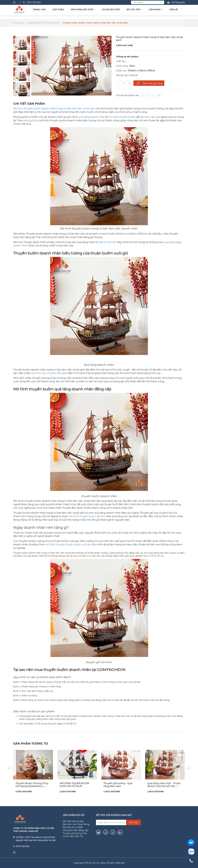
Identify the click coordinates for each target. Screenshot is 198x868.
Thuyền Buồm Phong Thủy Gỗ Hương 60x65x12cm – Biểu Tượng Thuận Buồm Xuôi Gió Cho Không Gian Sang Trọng (32, 785)
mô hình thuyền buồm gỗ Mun (87, 516)
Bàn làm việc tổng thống (76, 824)
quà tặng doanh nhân (92, 117)
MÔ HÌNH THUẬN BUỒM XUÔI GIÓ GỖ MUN (74, 785)
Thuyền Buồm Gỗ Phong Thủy (43, 23)
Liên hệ (173, 10)
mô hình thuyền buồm (122, 117)
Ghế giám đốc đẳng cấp (76, 830)
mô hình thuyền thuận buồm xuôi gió (68, 544)
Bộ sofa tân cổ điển (73, 827)
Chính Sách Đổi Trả (73, 836)
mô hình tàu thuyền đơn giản (49, 373)
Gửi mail (133, 822)
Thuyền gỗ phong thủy (75, 833)
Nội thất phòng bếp (73, 821)
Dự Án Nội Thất (111, 10)
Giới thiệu (58, 10)
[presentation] (9, 768)
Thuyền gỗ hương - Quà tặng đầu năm (118, 785)
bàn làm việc (148, 117)
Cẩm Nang (156, 10)
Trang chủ (39, 10)
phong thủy (31, 120)
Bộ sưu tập (134, 10)
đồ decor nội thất (106, 242)
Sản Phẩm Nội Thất (83, 10)
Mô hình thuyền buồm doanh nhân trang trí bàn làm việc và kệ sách (54, 109)
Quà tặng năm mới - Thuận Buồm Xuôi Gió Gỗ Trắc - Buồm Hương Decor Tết (164, 785)
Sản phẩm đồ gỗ (74, 815)
